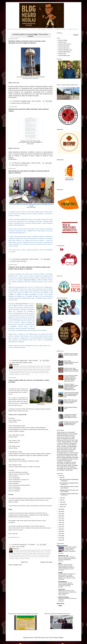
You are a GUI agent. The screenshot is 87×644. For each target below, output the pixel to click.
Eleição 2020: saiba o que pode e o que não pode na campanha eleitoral (71, 401)
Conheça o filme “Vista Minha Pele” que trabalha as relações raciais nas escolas (71, 370)
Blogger (61, 638)
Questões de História (72, 29)
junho (61, 477)
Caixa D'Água (23, 103)
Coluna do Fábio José (64, 48)
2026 (60, 476)
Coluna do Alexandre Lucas (65, 50)
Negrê (60, 563)
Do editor (33, 29)
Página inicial (24, 562)
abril (61, 500)
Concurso (18, 547)
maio (61, 498)
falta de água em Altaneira (22, 363)
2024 (60, 512)
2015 (60, 531)
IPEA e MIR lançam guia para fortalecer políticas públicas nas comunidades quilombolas (66, 584)
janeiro (62, 507)
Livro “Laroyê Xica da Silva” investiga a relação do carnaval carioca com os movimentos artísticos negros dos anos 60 (71, 378)
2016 (60, 529)
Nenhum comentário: (36, 101)
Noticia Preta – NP (63, 556)
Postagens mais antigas (46, 562)
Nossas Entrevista (42, 29)
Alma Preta (61, 604)
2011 (60, 540)
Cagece (18, 103)
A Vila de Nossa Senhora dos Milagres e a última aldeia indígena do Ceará (70, 416)
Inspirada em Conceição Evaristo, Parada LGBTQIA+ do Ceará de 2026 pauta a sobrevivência (67, 592)
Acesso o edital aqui (13, 534)
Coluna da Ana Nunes (64, 46)
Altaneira (14, 103)
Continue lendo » (13, 97)
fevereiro (62, 504)
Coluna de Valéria (63, 40)
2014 (60, 533)
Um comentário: (32, 545)
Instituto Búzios (63, 582)
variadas (30, 363)
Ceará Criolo (62, 589)
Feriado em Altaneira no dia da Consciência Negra (18, 29)
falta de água (23, 261)
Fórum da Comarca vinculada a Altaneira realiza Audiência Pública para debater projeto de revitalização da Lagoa (71, 387)
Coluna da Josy (62, 54)
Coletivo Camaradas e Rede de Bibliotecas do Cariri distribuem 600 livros (71, 423)
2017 (60, 527)
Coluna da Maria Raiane (64, 52)
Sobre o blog (50, 29)
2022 (60, 516)
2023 (60, 514)
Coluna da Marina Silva (64, 56)
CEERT (60, 606)
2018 (60, 525)
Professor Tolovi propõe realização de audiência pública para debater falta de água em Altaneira (29, 268)
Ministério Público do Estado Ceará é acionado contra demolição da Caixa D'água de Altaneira (27, 42)
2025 (60, 509)
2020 (60, 520)
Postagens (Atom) (17, 565)
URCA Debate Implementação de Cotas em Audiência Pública (71, 362)
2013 (60, 536)
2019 (60, 523)
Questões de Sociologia (61, 29)
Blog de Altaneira (63, 546)
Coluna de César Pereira (64, 44)
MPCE (29, 103)
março (62, 502)
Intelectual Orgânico (64, 597)
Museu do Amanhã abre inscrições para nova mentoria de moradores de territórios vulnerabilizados (67, 558)
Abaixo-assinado (15, 165)
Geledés (61, 573)
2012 (60, 538)
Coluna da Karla (62, 42)
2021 (60, 518)
